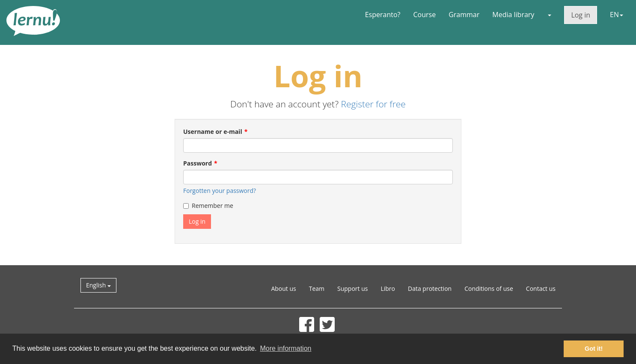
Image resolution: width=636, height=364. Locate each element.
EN (617, 15)
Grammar (464, 15)
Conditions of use (489, 289)
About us (283, 289)
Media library (513, 15)
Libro (388, 289)
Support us (352, 289)
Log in (581, 15)
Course (424, 15)
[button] (549, 15)
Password (198, 163)
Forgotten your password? (220, 191)
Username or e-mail (213, 132)
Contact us (541, 289)
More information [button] (285, 348)
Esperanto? (383, 15)
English (98, 285)
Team (317, 289)
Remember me (208, 206)
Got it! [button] (594, 349)
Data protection (430, 289)
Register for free (373, 104)
